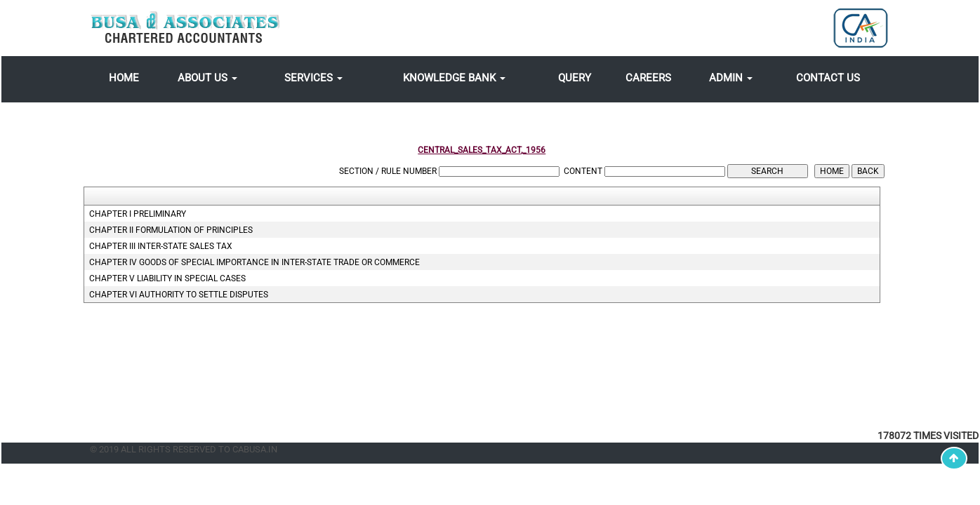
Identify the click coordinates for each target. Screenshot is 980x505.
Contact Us (828, 78)
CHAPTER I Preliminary (138, 214)
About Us (207, 78)
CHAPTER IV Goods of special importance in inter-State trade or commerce (254, 262)
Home (124, 78)
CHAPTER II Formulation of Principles (171, 230)
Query (575, 78)
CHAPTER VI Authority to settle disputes (179, 295)
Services (313, 78)
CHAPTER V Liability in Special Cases (167, 278)
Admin (731, 78)
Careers (648, 78)
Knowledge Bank (454, 78)
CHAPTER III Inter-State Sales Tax (161, 246)
